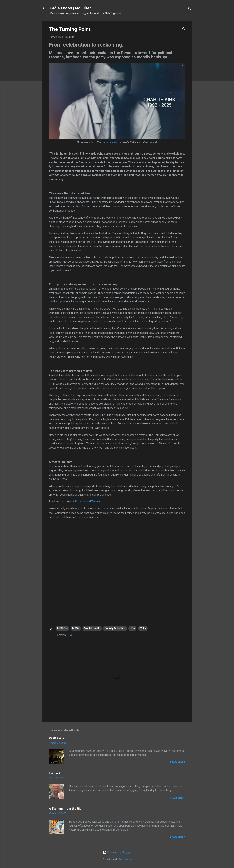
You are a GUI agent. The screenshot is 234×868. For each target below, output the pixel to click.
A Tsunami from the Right (67, 809)
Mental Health (92, 628)
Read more (178, 763)
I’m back (55, 773)
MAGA (76, 628)
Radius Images (125, 859)
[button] (183, 29)
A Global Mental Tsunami (87, 502)
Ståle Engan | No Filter (71, 8)
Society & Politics (115, 628)
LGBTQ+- (62, 628)
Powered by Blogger (117, 852)
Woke (143, 628)
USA (132, 628)
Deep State (57, 738)
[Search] (190, 9)
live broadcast (109, 142)
